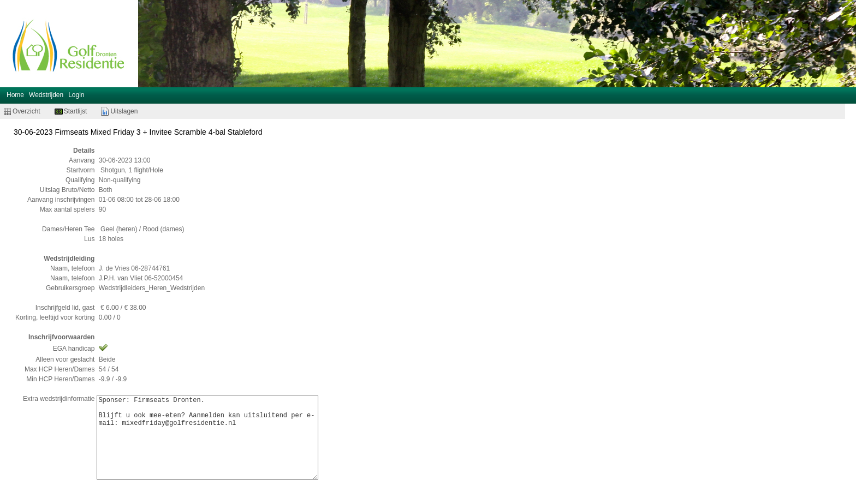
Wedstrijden (46, 95)
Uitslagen (124, 111)
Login (76, 95)
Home (15, 95)
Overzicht (26, 111)
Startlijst (76, 111)
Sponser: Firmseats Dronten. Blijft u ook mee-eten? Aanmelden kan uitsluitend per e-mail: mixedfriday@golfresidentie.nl (207, 437)
